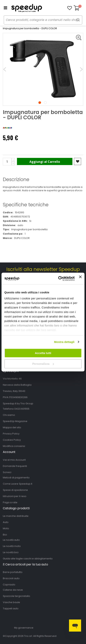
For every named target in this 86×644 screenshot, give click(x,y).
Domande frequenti (15, 466)
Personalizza (43, 364)
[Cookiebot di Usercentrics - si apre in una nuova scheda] (58, 279)
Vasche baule (11, 602)
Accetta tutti (43, 353)
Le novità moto (12, 546)
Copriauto (9, 585)
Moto (6, 528)
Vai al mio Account (14, 460)
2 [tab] (45, 103)
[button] (70, 8)
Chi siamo (9, 415)
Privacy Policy (11, 434)
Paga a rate (10, 502)
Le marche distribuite (16, 516)
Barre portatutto (13, 572)
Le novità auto (11, 540)
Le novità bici (11, 552)
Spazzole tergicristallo (17, 596)
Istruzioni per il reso (15, 496)
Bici (5, 535)
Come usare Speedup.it (18, 484)
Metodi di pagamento (16, 478)
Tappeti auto (11, 608)
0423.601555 (22, 409)
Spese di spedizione (15, 490)
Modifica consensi (14, 446)
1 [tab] (40, 103)
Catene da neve (13, 590)
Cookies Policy (12, 440)
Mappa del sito (12, 427)
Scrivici (7, 472)
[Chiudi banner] (80, 278)
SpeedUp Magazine (15, 421)
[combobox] (43, 20)
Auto (6, 522)
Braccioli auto (11, 578)
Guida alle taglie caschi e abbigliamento (28, 559)
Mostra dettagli (64, 342)
